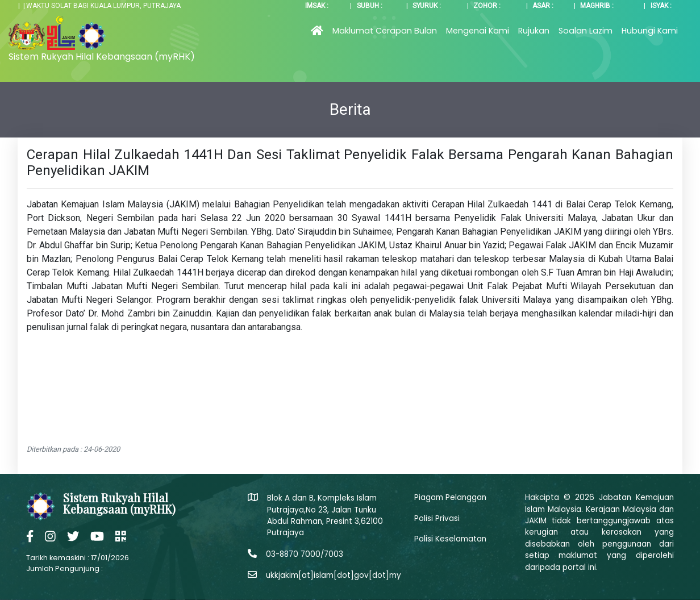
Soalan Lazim (586, 31)
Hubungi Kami (650, 31)
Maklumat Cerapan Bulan (385, 31)
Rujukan (534, 31)
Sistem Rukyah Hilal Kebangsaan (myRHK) (102, 57)
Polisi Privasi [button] (437, 518)
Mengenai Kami (478, 31)
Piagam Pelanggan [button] (450, 497)
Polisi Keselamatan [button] (450, 539)
